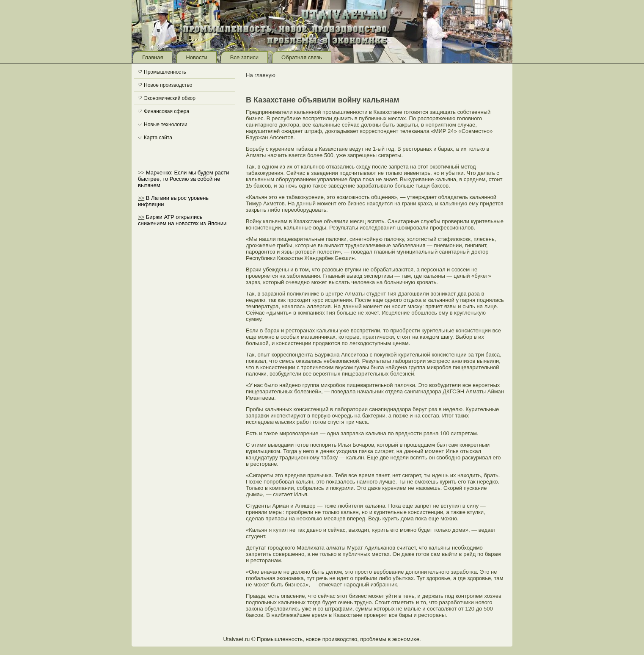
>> (141, 173)
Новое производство (168, 85)
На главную (261, 75)
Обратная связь (302, 57)
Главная (153, 57)
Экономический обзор (170, 98)
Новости (196, 57)
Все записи (244, 57)
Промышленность (165, 72)
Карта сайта (158, 138)
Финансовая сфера (167, 111)
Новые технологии (166, 124)
